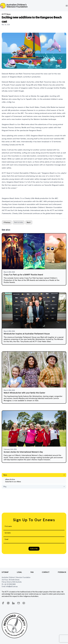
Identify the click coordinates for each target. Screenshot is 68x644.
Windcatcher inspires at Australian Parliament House (27, 334)
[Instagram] (8, 603)
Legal (19, 572)
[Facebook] (3, 603)
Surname (8, 533)
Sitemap (5, 572)
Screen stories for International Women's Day (23, 452)
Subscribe (34, 549)
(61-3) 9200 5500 (10, 584)
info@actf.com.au (12, 586)
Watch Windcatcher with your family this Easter (24, 393)
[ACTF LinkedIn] (13, 603)
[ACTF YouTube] (24, 603)
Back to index (19, 222)
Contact (46, 572)
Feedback (62, 572)
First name (8, 526)
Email (6, 539)
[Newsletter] (19, 603)
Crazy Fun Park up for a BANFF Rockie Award (23, 275)
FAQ (32, 572)
